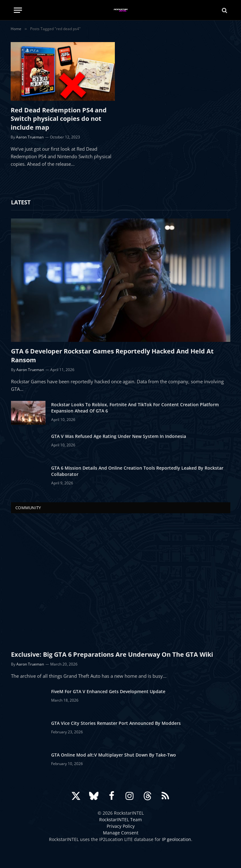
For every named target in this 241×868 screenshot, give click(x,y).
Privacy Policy (121, 826)
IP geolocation (177, 839)
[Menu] (18, 10)
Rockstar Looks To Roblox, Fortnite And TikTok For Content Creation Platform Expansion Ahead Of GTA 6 (135, 408)
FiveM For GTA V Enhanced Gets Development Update (108, 691)
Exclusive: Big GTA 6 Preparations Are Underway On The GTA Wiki (112, 654)
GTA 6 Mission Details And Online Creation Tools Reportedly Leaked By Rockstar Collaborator (137, 471)
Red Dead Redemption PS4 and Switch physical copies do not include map (59, 119)
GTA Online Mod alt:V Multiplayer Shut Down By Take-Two (114, 755)
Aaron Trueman (30, 137)
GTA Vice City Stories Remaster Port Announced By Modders (116, 723)
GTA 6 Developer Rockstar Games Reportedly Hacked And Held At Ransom (112, 355)
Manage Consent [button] (121, 833)
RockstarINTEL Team (120, 819)
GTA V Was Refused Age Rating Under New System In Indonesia (119, 436)
